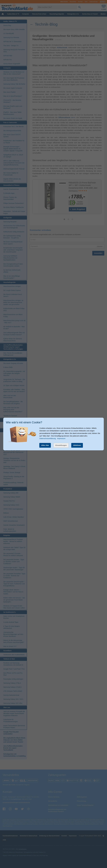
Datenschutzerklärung (48, 438)
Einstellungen (61, 445)
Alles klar (45, 445)
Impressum (61, 438)
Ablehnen (77, 445)
